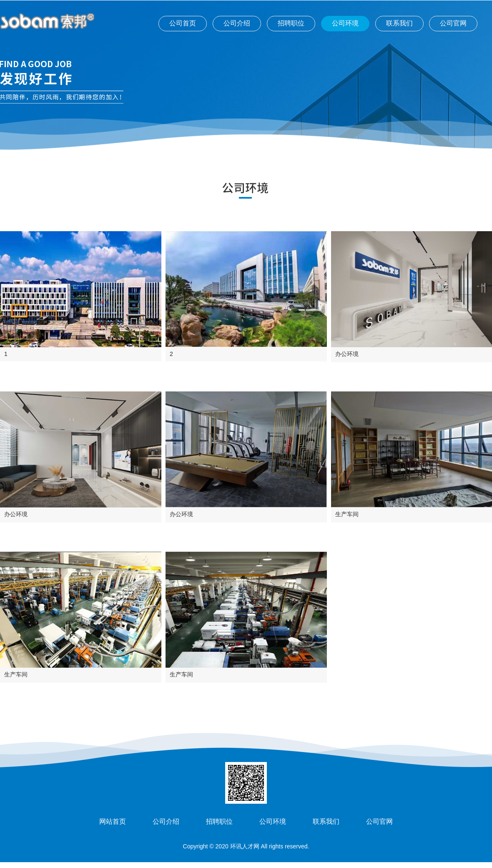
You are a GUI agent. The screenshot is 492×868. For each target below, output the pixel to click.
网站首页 (113, 821)
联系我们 (399, 23)
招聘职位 (291, 23)
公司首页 (183, 23)
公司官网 (453, 23)
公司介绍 (237, 23)
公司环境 (345, 23)
